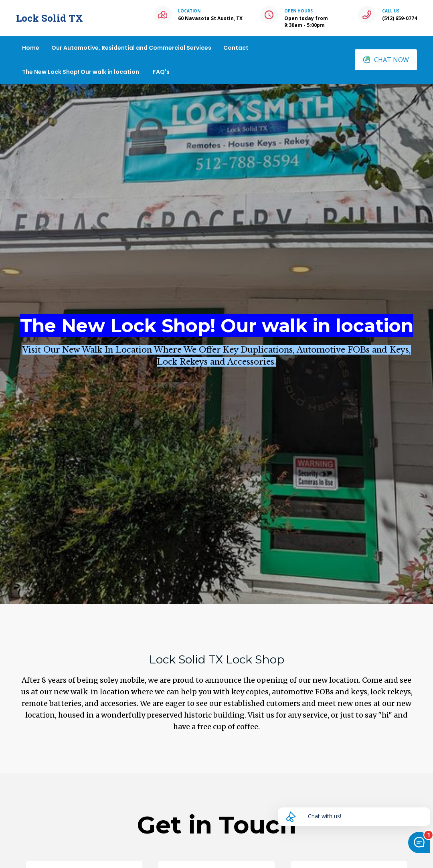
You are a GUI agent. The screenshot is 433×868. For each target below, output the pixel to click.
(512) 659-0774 (400, 18)
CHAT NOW (386, 60)
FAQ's (161, 72)
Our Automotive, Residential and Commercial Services (131, 48)
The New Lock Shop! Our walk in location (81, 72)
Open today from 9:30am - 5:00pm (306, 22)
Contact (236, 48)
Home (31, 48)
